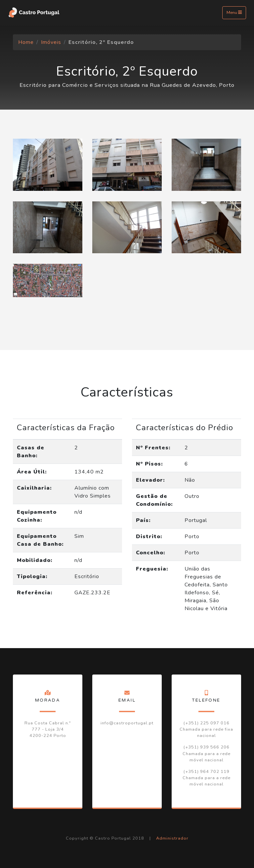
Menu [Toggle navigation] (234, 13)
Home (26, 42)
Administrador (172, 838)
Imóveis (51, 42)
